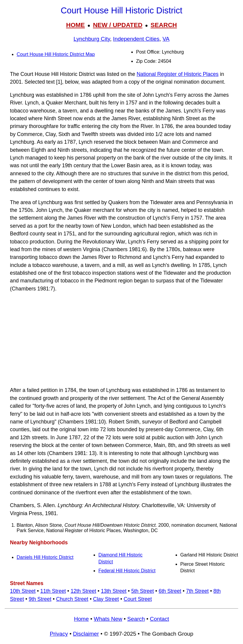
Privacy (59, 634)
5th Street (143, 591)
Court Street (138, 599)
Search (136, 619)
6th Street (170, 591)
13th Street (114, 591)
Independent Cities (136, 39)
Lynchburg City (92, 39)
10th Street (23, 591)
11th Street (53, 591)
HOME (75, 25)
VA (166, 39)
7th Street (197, 591)
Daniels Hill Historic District (45, 557)
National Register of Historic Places (178, 74)
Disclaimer (86, 634)
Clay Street (106, 599)
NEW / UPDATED (118, 25)
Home (81, 619)
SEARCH (164, 25)
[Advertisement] (121, 340)
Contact (160, 619)
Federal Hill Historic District (127, 571)
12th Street (83, 591)
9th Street (40, 599)
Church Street (72, 599)
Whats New (108, 619)
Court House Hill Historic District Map (56, 54)
